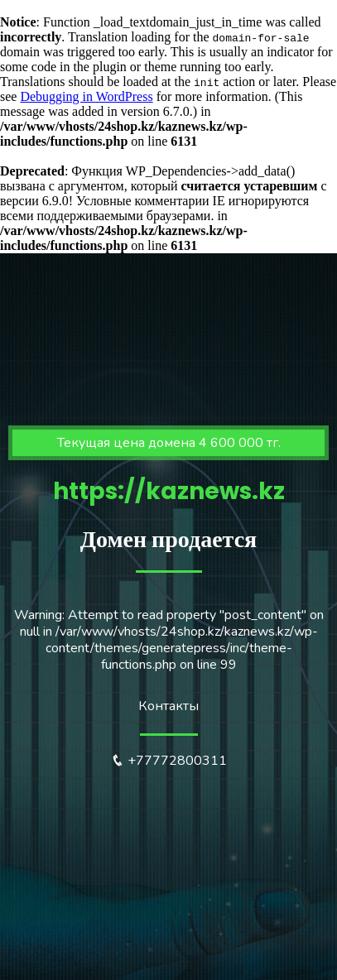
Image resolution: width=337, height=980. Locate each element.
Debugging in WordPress (86, 96)
